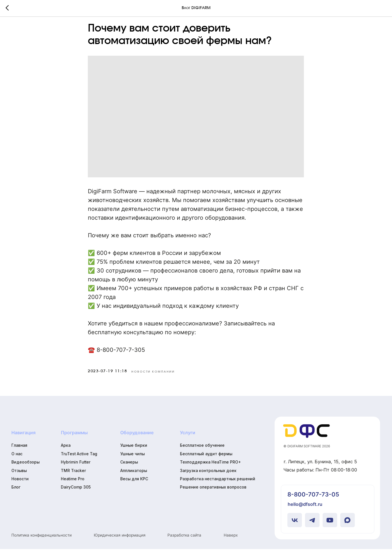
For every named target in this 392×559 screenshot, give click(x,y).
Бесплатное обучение (202, 455)
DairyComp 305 (76, 497)
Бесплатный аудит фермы (206, 464)
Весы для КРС (134, 489)
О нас (17, 464)
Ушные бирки (134, 455)
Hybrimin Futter (76, 472)
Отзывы (19, 480)
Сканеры (129, 472)
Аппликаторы (134, 480)
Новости (20, 489)
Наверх (231, 545)
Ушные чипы (132, 464)
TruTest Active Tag (79, 464)
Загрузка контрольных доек (208, 480)
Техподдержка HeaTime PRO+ (210, 472)
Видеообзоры (25, 472)
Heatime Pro (73, 489)
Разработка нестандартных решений (218, 489)
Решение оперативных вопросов (213, 497)
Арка (66, 455)
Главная (19, 455)
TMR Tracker (73, 480)
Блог (16, 497)
